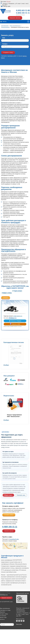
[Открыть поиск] (28, 22)
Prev (5, 368)
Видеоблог (3, 615)
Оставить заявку (9, 518)
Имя (4, 38)
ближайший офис (14, 542)
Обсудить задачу (8, 498)
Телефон (5, 44)
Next (7, 368)
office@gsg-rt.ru (13, 318)
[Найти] (13, 627)
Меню (3, 22)
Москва (8, 1)
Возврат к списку (7, 293)
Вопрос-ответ (3, 620)
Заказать (6, 298)
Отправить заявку (8, 52)
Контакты (2, 622)
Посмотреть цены (21, 498)
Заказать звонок (15, 18)
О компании (3, 618)
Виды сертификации (5, 611)
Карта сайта (19, 627)
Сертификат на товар (5, 613)
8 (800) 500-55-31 (23, 13)
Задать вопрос (18, 291)
